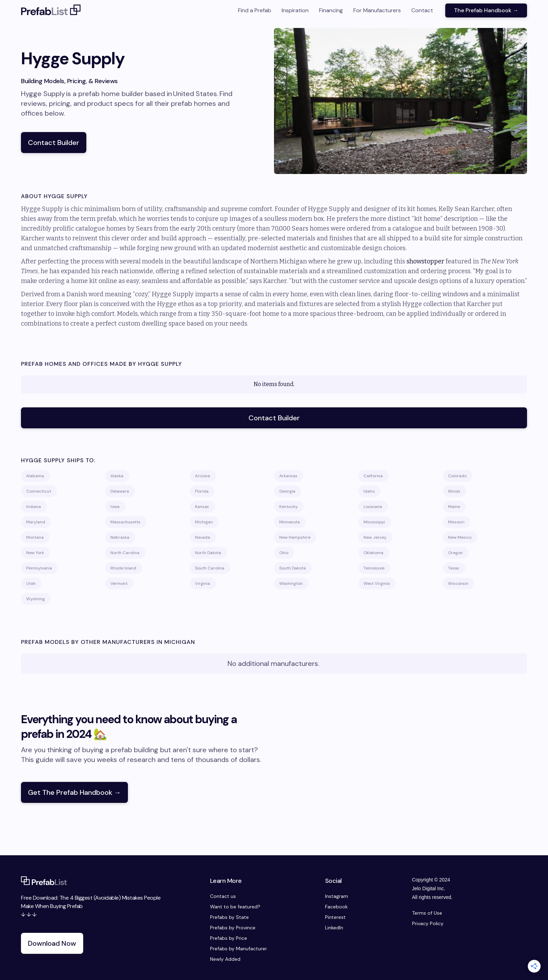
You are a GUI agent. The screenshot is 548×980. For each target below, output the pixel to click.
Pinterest (335, 917)
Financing (331, 10)
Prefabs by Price (229, 938)
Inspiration (295, 10)
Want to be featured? (235, 907)
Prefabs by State (229, 917)
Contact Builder (54, 143)
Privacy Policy (428, 923)
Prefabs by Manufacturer (239, 949)
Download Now (52, 943)
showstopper (425, 261)
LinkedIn (334, 928)
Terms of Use (427, 913)
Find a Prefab (255, 10)
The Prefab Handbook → (486, 10)
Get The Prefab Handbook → (74, 792)
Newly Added (225, 959)
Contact (422, 10)
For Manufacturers (377, 10)
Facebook (336, 907)
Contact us (223, 896)
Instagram (337, 896)
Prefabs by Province (233, 928)
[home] (51, 10)
